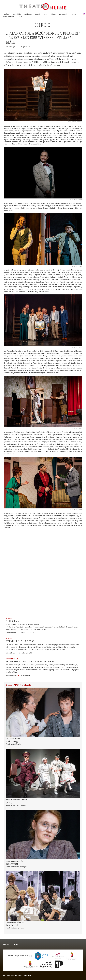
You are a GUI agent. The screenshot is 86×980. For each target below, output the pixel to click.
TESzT (20, 16)
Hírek (46, 14)
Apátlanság (12, 741)
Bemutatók (63, 14)
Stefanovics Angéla (20, 867)
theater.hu (27, 975)
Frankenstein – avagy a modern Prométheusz (30, 661)
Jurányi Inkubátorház (15, 861)
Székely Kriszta (19, 928)
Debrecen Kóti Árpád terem (16, 800)
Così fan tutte (13, 925)
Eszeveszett (12, 864)
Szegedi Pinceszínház (14, 739)
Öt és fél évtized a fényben (21, 641)
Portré (38, 14)
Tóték (9, 803)
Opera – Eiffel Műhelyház (16, 922)
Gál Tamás (17, 744)
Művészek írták (12, 659)
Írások (53, 14)
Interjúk (9, 618)
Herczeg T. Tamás (19, 805)
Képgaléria (17, 14)
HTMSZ (74, 14)
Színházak (28, 14)
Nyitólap (6, 14)
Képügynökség (8, 16)
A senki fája (12, 621)
